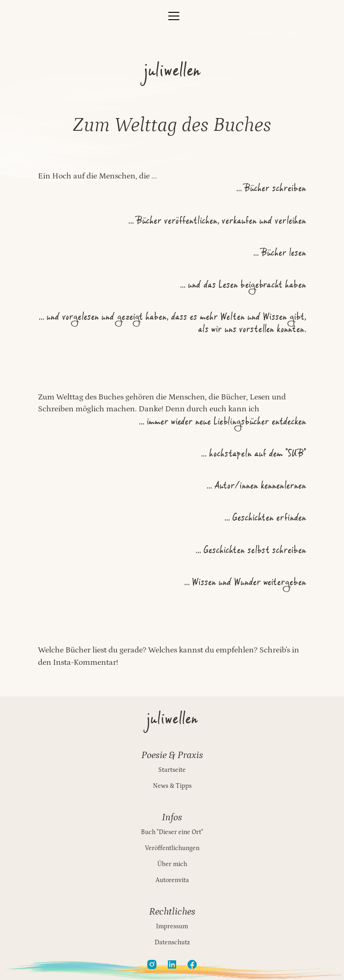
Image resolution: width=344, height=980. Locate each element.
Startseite (172, 770)
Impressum (172, 926)
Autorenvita (172, 880)
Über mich (172, 864)
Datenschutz (172, 942)
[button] (172, 16)
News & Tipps (172, 786)
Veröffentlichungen (172, 848)
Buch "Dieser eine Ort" (172, 832)
